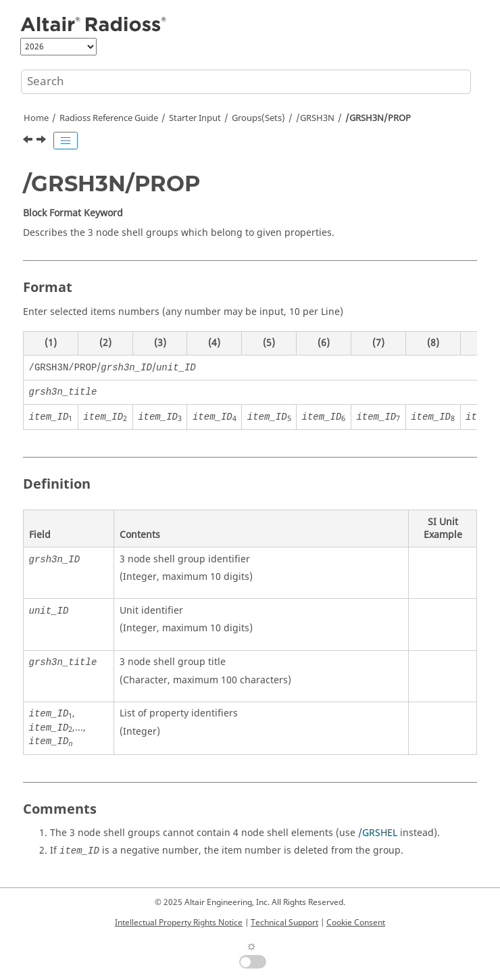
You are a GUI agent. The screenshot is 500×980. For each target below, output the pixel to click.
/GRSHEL (378, 833)
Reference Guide (109, 118)
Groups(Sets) (258, 118)
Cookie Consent (356, 923)
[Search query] (246, 82)
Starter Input (195, 118)
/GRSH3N (315, 118)
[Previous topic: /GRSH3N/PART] (29, 141)
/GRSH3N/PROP (378, 118)
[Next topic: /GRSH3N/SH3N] (43, 141)
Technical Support (284, 923)
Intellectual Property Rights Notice (179, 923)
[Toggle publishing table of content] (66, 141)
